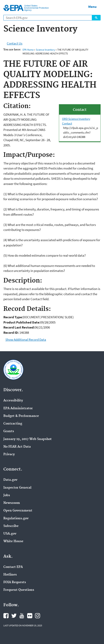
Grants (9, 431)
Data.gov (10, 480)
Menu (92, 7)
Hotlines (10, 575)
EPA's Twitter (14, 616)
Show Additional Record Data (26, 340)
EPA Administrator (18, 408)
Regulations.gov (16, 518)
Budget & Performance (21, 416)
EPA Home (28, 50)
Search (96, 18)
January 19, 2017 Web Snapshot (28, 439)
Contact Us (15, 43)
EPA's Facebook (6, 616)
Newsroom (12, 503)
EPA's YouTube (22, 616)
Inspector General (17, 488)
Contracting (13, 424)
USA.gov (10, 534)
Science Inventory (45, 50)
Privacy (9, 454)
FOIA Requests (15, 582)
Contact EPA (13, 567)
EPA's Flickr (30, 616)
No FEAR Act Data (17, 447)
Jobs (7, 495)
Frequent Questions (19, 590)
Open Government (18, 511)
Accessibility (13, 401)
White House (13, 541)
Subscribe (11, 526)
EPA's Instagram (38, 616)
